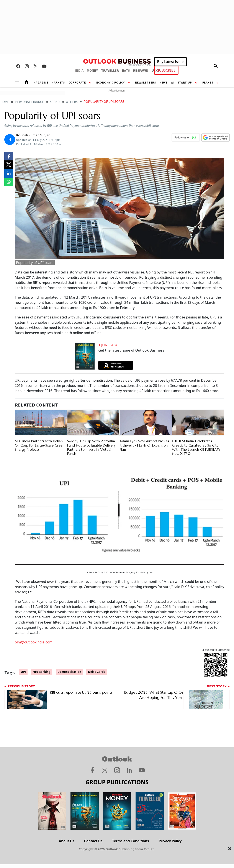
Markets (58, 83)
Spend (55, 102)
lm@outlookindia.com (35, 642)
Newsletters (146, 83)
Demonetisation (69, 672)
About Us (66, 841)
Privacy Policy (170, 841)
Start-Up (185, 83)
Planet (208, 83)
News (163, 83)
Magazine (41, 83)
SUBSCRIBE (166, 70)
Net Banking (42, 672)
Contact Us (93, 841)
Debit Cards (97, 672)
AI (173, 83)
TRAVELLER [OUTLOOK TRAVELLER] (110, 71)
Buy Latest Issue (170, 62)
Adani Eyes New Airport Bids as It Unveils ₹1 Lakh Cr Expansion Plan (144, 445)
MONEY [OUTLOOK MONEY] (92, 71)
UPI (23, 672)
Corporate (77, 83)
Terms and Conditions (130, 841)
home (5, 102)
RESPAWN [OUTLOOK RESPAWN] (141, 71)
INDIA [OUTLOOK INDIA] (79, 71)
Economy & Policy (110, 83)
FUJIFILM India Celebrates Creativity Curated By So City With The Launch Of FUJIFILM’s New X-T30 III (196, 447)
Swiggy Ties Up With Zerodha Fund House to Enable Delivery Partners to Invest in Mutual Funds (91, 447)
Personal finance (29, 102)
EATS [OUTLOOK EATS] (126, 71)
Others (72, 102)
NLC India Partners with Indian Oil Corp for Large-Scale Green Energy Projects (40, 445)
